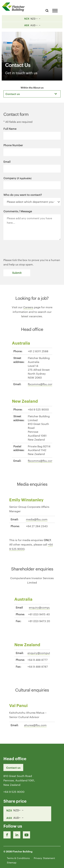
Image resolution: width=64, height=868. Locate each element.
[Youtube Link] (26, 835)
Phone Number (13, 145)
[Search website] (47, 10)
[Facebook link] (7, 835)
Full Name (10, 129)
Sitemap (12, 862)
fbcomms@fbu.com (41, 384)
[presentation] (29, 251)
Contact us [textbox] (13, 94)
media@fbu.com (37, 519)
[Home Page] (15, 7)
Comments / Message (18, 211)
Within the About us (32, 87)
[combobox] (32, 94)
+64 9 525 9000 (14, 792)
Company (17, 178)
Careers (28, 307)
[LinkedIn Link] (17, 835)
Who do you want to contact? (23, 195)
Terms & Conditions (18, 858)
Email (7, 162)
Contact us (13, 767)
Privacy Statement (44, 858)
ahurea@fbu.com (35, 725)
